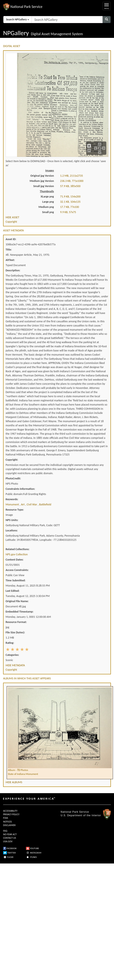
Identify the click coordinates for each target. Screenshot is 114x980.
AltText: (10, 260)
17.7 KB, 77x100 (70, 207)
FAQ (5, 831)
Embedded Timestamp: (20, 612)
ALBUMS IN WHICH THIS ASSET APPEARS (27, 678)
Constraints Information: (20, 489)
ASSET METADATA (13, 230)
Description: (13, 270)
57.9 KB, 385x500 (70, 186)
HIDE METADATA (15, 665)
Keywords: (12, 499)
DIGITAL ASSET (12, 46)
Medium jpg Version (42, 181)
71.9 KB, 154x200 (70, 197)
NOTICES (7, 822)
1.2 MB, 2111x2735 (72, 176)
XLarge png (47, 197)
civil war (32, 504)
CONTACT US (10, 838)
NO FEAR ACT (10, 834)
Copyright (11, 222)
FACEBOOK (10, 848)
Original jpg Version (42, 176)
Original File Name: (17, 601)
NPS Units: (12, 520)
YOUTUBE (32, 848)
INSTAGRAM (34, 853)
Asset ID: (11, 239)
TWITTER (9, 853)
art (23, 504)
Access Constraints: (17, 570)
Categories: (12, 655)
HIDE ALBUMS (14, 782)
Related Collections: (18, 549)
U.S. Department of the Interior (81, 815)
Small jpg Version (44, 186)
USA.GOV (8, 841)
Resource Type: (15, 510)
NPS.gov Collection (17, 554)
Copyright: (12, 460)
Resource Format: (16, 622)
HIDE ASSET (12, 217)
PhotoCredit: (13, 478)
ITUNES (31, 857)
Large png (48, 202)
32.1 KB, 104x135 (70, 202)
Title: (9, 250)
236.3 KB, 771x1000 (72, 181)
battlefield (45, 504)
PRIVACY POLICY (11, 814)
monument (13, 504)
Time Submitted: (16, 580)
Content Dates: (15, 560)
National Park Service (75, 812)
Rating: (10, 643)
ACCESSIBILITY (10, 811)
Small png (48, 212)
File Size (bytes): (15, 632)
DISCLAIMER (9, 825)
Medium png (46, 207)
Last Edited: (13, 591)
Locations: (12, 530)
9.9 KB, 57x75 (68, 212)
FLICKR (8, 857)
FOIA (6, 818)
